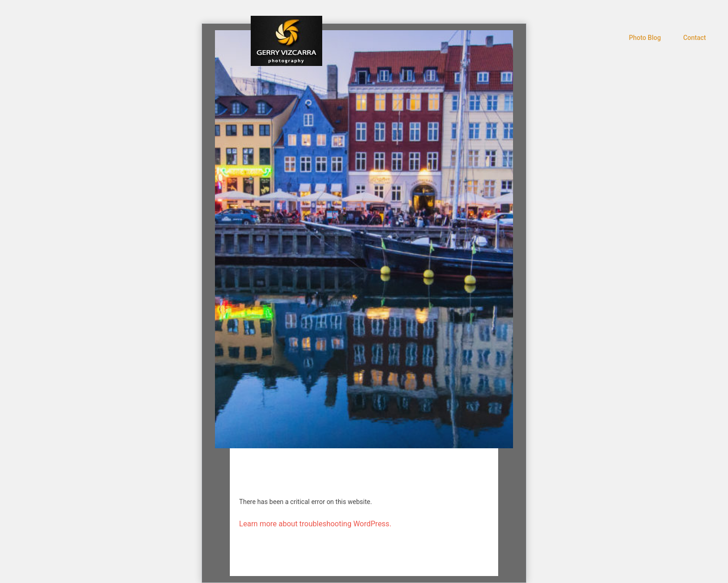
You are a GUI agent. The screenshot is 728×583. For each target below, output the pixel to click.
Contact (694, 38)
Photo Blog (645, 38)
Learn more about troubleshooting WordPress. (315, 524)
